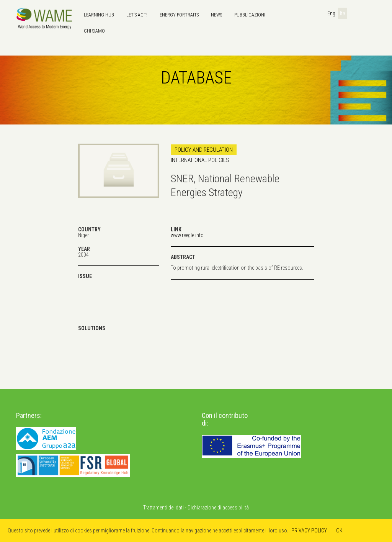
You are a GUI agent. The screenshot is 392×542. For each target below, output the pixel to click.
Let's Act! (137, 15)
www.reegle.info (187, 235)
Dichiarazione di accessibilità (218, 508)
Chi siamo (94, 31)
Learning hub (99, 15)
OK (339, 531)
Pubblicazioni (250, 15)
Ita (343, 13)
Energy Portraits (179, 15)
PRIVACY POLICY (309, 531)
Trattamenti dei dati (163, 508)
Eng (331, 13)
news (216, 15)
